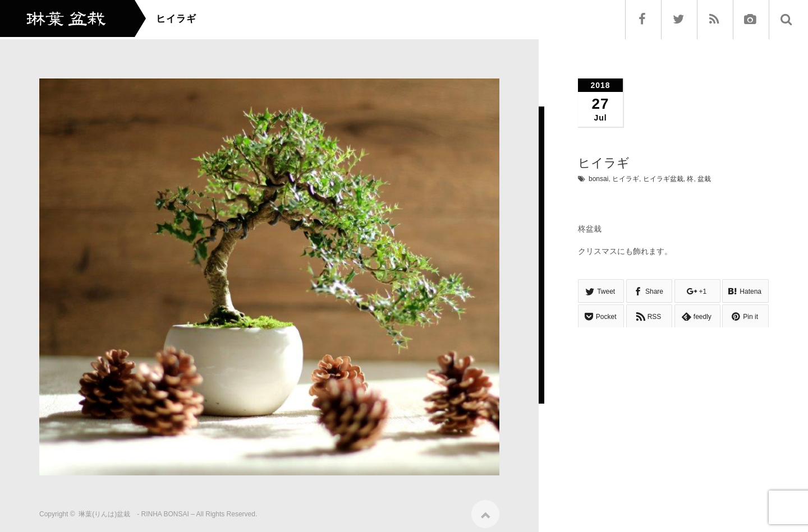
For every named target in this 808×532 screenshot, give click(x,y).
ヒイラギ (626, 179)
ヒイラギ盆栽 (663, 179)
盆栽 (704, 179)
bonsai (598, 179)
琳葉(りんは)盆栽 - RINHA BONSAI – (137, 511)
